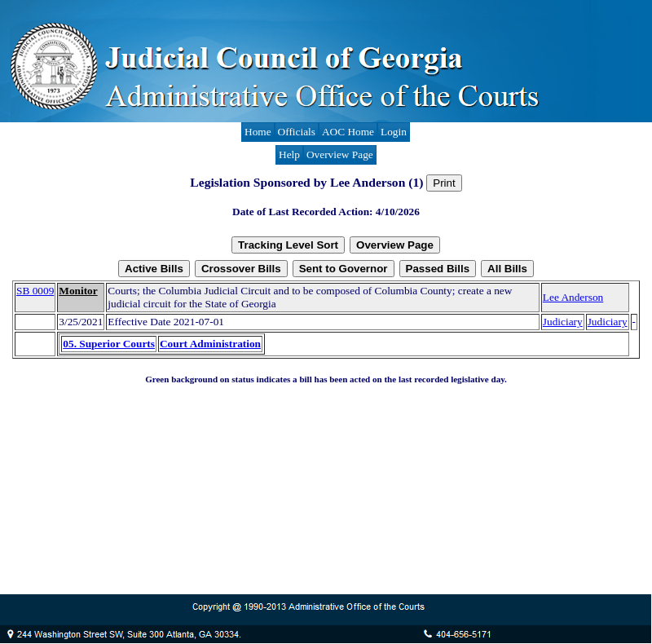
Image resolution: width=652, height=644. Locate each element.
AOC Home (348, 132)
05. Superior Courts (109, 344)
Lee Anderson (573, 297)
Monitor (78, 291)
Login (394, 132)
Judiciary (563, 322)
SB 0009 (35, 291)
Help (289, 154)
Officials (297, 132)
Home (258, 132)
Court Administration (210, 344)
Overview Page (340, 154)
